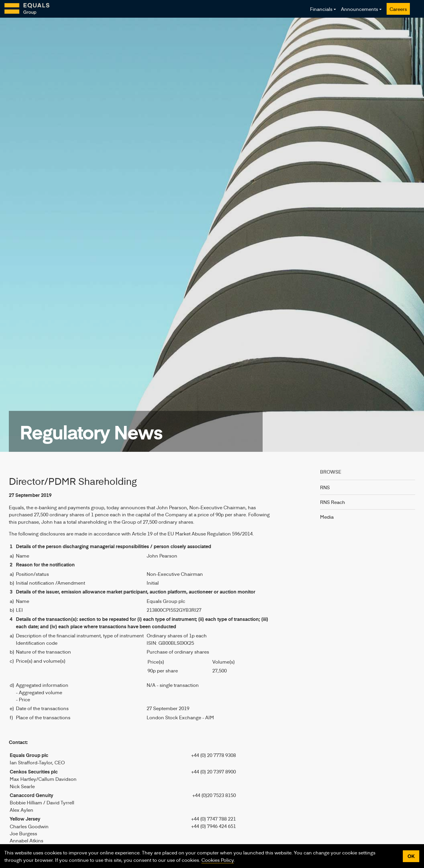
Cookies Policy (218, 860)
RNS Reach (333, 502)
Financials (321, 9)
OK (411, 856)
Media (327, 517)
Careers (398, 9)
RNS (325, 487)
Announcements (360, 9)
